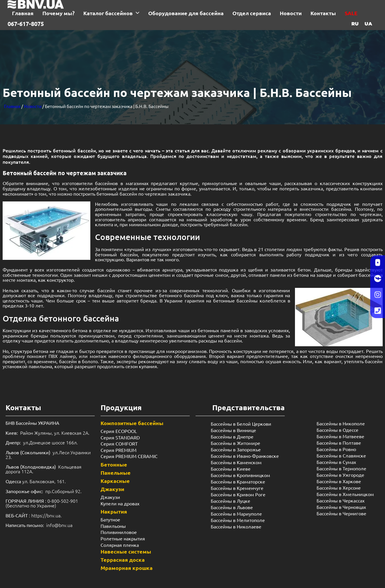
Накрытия (114, 511)
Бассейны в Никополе (341, 423)
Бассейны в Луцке (231, 501)
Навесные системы (126, 551)
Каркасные (115, 481)
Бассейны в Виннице (233, 430)
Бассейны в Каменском (236, 462)
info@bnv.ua (59, 525)
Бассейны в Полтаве (339, 443)
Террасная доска (123, 560)
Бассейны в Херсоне (339, 488)
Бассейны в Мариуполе (236, 514)
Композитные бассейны (132, 423)
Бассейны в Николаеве (236, 526)
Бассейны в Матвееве (340, 436)
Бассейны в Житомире (235, 443)
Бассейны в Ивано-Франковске (245, 456)
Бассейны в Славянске (341, 455)
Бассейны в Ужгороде (340, 475)
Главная (12, 106)
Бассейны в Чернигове (341, 513)
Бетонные (114, 464)
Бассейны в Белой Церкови (241, 424)
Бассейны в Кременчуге (237, 488)
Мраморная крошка (127, 568)
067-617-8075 (26, 24)
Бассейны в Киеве (231, 469)
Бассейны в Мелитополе (238, 520)
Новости (33, 106)
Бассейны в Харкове (339, 481)
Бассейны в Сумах (336, 462)
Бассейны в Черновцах (341, 507)
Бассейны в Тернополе (341, 468)
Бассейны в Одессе (337, 430)
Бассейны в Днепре (232, 436)
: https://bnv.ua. (34, 515)
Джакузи (112, 489)
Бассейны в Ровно (336, 449)
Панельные (116, 473)
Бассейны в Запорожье (236, 449)
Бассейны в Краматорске (238, 481)
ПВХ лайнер (62, 356)
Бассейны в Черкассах (341, 500)
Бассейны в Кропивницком (240, 475)
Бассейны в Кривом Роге (238, 494)
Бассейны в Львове (232, 507)
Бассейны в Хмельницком (345, 494)
